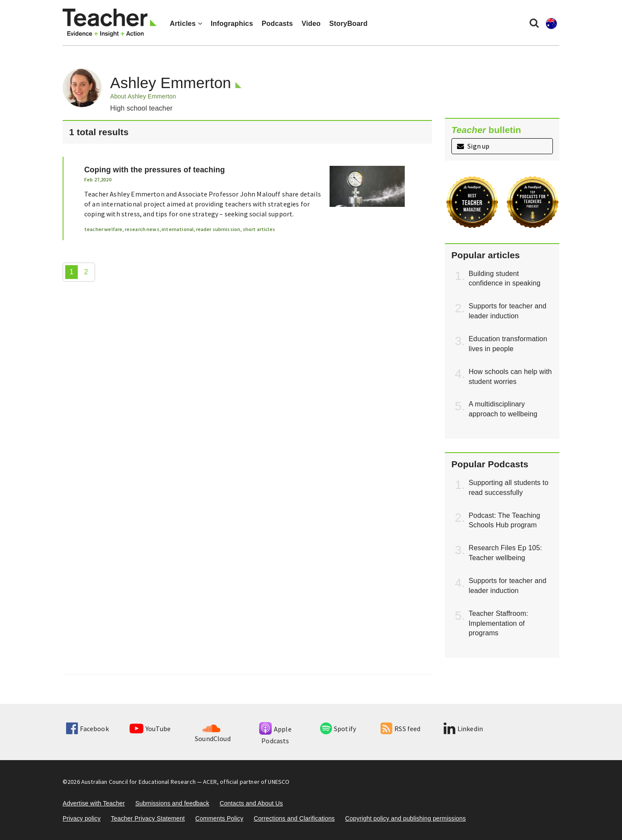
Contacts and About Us (251, 803)
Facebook (87, 729)
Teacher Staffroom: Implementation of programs (498, 623)
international (178, 229)
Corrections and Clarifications (294, 818)
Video (311, 24)
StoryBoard (348, 24)
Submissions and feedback (172, 803)
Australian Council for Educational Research (138, 782)
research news (142, 229)
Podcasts (277, 24)
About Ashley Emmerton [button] (143, 96)
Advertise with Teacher (94, 803)
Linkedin (463, 729)
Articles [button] (186, 24)
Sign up (473, 146)
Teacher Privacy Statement (148, 818)
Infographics (232, 24)
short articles (259, 229)
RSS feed (400, 729)
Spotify (338, 729)
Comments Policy (219, 818)
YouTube (150, 729)
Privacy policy (82, 818)
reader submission (218, 229)
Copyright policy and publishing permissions (405, 818)
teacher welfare (103, 229)
